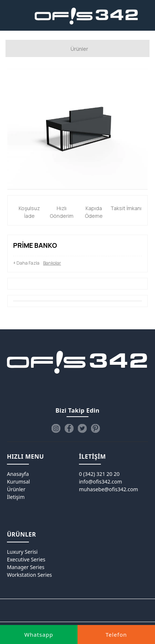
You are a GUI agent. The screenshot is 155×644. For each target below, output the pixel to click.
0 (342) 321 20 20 (99, 474)
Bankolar (52, 263)
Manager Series (26, 567)
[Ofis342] (87, 16)
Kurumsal (18, 482)
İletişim (16, 497)
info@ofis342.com (101, 482)
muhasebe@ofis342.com (109, 489)
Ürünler (16, 489)
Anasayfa (18, 474)
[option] (77, 128)
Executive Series (26, 559)
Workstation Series (29, 575)
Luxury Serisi (22, 552)
